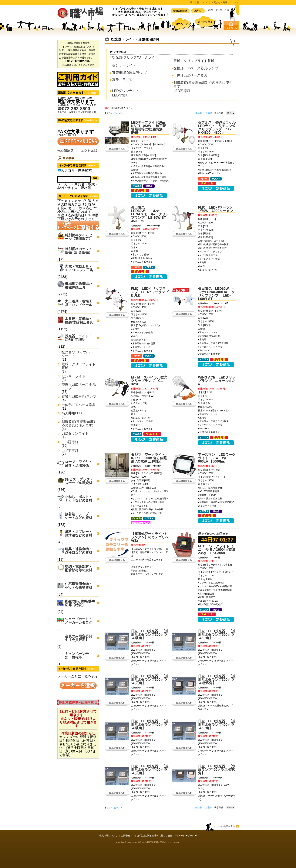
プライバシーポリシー (185, 836)
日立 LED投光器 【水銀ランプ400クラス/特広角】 (217, 770)
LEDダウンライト (75, 434)
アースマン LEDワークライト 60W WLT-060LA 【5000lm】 (217, 458)
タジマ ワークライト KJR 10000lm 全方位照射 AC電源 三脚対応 (149, 458)
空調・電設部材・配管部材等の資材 (79, 568)
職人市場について (199, 2)
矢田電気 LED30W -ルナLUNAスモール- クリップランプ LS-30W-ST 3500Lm (150, 214)
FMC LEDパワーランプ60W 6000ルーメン (215, 209)
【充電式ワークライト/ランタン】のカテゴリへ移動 (150, 537)
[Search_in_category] (59, 170)
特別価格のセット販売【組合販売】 (79, 251)
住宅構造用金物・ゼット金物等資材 (79, 586)
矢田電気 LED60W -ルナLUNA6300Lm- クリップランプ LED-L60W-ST (216, 294)
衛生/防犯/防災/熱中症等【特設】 (80, 603)
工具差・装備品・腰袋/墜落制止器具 (79, 320)
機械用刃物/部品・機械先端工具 (79, 286)
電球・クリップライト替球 (79, 366)
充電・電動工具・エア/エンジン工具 (79, 268)
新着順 (209, 113)
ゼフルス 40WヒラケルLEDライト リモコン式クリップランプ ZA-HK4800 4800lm (217, 128)
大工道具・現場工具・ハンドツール (79, 303)
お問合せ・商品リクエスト (225, 2)
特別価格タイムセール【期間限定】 (79, 237)
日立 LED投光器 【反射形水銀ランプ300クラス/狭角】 (150, 635)
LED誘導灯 (70, 442)
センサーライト (73, 376)
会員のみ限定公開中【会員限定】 (79, 638)
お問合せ (126, 836)
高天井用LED (72, 413)
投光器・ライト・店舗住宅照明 (79, 338)
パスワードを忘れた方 (218, 10)
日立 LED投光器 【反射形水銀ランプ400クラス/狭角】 (150, 725)
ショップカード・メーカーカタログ (79, 621)
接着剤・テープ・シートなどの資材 (79, 516)
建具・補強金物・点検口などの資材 (79, 551)
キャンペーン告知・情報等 (77, 656)
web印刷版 (66, 151)
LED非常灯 (70, 450)
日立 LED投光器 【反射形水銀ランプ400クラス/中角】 (217, 725)
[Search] (74, 179)
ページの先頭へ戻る (225, 826)
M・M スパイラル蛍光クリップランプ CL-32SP (149, 381)
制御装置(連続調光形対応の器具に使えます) (79, 424)
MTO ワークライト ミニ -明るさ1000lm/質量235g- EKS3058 (217, 550)
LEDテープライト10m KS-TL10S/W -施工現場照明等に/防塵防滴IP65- (150, 128)
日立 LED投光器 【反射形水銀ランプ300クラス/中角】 (217, 635)
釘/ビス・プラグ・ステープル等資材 (79, 481)
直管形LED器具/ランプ (79, 397)
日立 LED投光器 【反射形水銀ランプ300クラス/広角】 (150, 680)
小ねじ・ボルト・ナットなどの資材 (79, 499)
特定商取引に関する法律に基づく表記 (153, 836)
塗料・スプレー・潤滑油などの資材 (79, 533)
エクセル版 (89, 151)
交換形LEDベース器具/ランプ (79, 386)
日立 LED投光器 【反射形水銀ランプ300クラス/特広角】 (217, 680)
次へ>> (118, 113)
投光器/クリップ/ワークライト (78, 354)
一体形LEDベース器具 (78, 405)
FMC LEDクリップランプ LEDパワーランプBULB (150, 292)
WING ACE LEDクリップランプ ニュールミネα (217, 381)
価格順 (199, 113)
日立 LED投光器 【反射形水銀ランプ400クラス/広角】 (150, 770)
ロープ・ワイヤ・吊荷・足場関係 (79, 464)
